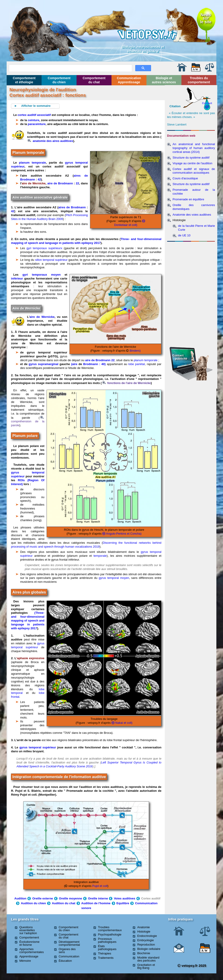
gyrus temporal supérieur (28, 645)
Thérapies (105, 953)
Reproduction (146, 945)
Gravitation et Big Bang (146, 966)
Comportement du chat (94, 80)
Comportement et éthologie (24, 80)
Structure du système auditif (191, 158)
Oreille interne (98, 898)
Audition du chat (64, 903)
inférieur (17, 278)
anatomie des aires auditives (50, 141)
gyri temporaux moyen (41, 275)
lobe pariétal (137, 364)
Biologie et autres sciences (164, 80)
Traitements (106, 958)
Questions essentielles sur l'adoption (28, 930)
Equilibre (123, 903)
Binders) (135, 351)
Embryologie (146, 940)
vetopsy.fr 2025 (192, 966)
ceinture (34, 120)
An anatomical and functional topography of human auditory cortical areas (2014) (194, 148)
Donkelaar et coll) (126, 225)
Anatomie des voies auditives (192, 215)
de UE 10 (184, 235)
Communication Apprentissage (129, 80)
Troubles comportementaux (110, 929)
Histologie (144, 932)
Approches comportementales (32, 951)
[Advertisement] (191, 268)
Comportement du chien (59, 80)
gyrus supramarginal (43, 364)
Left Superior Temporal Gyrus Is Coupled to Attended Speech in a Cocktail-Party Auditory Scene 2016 (89, 764)
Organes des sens (67, 951)
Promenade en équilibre (188, 199)
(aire (75, 364)
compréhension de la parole (28, 422)
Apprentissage (29, 956)
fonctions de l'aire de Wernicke (126, 383)
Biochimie (144, 953)
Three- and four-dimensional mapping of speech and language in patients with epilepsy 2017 (86, 241)
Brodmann (91, 364)
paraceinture (37, 124)
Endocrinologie (147, 936)
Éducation (65, 961)
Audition (20, 898)
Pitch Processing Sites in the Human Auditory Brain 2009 (49, 217)
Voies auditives (125, 898)
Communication (69, 956)
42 (39, 179)
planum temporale (32, 163)
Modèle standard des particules (148, 959)
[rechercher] (70, 68)
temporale (100, 556)
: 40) (103, 364)
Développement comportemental (69, 943)
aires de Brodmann (72, 207)
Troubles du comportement (199, 80)
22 (77, 183)
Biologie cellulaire (149, 949)
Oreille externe (42, 898)
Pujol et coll (100, 886)
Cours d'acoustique (185, 178)
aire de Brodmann (60, 183)
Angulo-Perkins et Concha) (123, 534)
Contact (207, 103)
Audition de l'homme (96, 903)
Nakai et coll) (123, 723)
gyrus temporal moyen (114, 578)
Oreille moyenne (70, 898)
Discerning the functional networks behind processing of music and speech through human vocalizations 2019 (86, 545)
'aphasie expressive (30, 658)
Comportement (29, 937)
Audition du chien (33, 903)
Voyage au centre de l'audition (192, 163)
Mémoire (25, 961)
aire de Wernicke (34, 183)
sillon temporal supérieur (51, 260)
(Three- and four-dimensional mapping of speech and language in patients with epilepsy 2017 (28, 621)
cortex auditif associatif (34, 115)
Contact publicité (180, 357)
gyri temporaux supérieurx (44, 248)
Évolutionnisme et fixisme (29, 943)
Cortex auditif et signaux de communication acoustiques (194, 171)
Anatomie (144, 927)
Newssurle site (206, 18)
